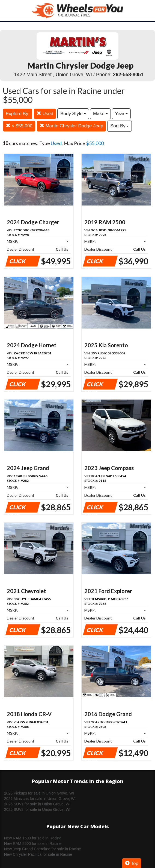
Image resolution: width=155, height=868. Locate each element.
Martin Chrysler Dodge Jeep (71, 126)
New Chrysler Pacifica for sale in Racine (38, 854)
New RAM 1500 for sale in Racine (33, 838)
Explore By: (18, 114)
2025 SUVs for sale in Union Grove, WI (37, 809)
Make (100, 114)
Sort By (120, 126)
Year (121, 114)
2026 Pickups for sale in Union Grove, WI (39, 793)
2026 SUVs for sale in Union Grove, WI (37, 804)
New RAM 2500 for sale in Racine (33, 844)
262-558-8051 (128, 75)
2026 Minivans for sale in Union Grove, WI (40, 799)
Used (45, 114)
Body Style (73, 114)
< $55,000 (19, 126)
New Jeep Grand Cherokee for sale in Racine (43, 849)
